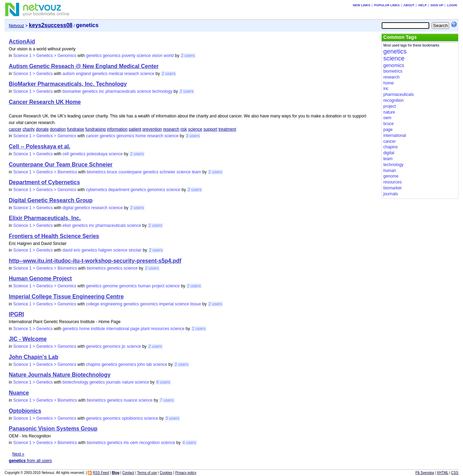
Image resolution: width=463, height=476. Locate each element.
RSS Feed (101, 473)
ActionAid (22, 42)
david (68, 250)
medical (116, 74)
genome (110, 286)
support (210, 129)
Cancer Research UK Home (45, 102)
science (144, 56)
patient (135, 129)
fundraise (76, 129)
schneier (167, 172)
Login (452, 5)
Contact (128, 473)
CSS (455, 473)
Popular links (387, 5)
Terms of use (147, 473)
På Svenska (425, 473)
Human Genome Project (40, 278)
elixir (67, 225)
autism (69, 74)
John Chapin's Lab (33, 357)
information (117, 129)
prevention (152, 129)
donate (42, 129)
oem (134, 443)
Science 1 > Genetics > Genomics (45, 56)
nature (128, 382)
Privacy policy (186, 473)
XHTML (442, 473)
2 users (188, 56)
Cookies (166, 473)
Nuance (19, 393)
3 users (193, 136)
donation (58, 129)
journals (113, 382)
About (409, 5)
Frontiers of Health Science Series (54, 236)
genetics (94, 56)
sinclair (135, 250)
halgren (105, 250)
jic (124, 346)
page (135, 329)
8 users (163, 382)
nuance (131, 400)
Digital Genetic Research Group (51, 200)
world (169, 56)
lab (149, 364)
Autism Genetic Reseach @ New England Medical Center (84, 66)
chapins (93, 364)
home (141, 136)
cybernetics (96, 190)
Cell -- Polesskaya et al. (39, 146)
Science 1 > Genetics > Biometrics (45, 172)
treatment (228, 129)
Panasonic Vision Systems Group (53, 429)
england (83, 74)
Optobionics (25, 411)
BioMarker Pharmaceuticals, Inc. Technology (68, 84)
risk (184, 129)
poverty (128, 56)
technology (162, 91)
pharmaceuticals (120, 91)
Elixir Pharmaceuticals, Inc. (45, 218)
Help (422, 5)
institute (98, 329)
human (144, 286)
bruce (112, 172)
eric (77, 250)
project (158, 286)
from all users (30, 461)
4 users (189, 443)
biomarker (72, 91)
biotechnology (75, 382)
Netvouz (16, 26)
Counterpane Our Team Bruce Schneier (60, 165)
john (141, 364)
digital (68, 208)
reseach (132, 74)
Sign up (437, 5)
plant (145, 329)
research (171, 129)
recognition (150, 443)
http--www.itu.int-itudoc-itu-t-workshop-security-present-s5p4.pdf (95, 261)
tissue (196, 304)
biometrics (96, 172)
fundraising (96, 129)
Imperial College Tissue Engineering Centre (66, 297)
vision (157, 56)
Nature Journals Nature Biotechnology (60, 375)
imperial (166, 304)
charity (29, 129)
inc (102, 91)
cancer (15, 129)
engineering (111, 304)
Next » (18, 454)
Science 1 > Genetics (33, 74)
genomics (112, 56)
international (118, 329)
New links (362, 5)
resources (160, 329)
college (92, 304)
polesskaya (97, 154)
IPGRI (16, 314)
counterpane (130, 172)
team (197, 172)
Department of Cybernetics (44, 182)
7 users (167, 400)
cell (66, 154)
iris (126, 443)
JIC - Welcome (28, 339)
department (119, 190)
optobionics (132, 418)
